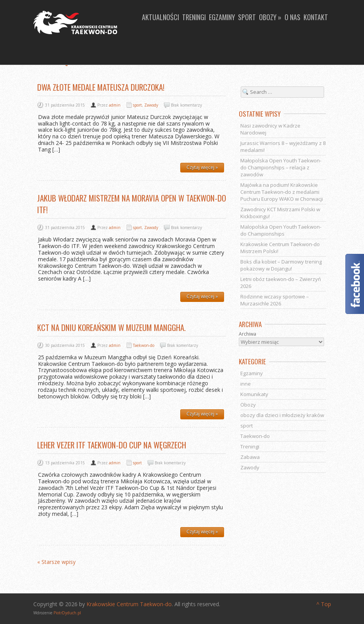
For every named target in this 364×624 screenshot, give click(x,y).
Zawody (151, 105)
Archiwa (248, 334)
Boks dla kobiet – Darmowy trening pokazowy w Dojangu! (281, 265)
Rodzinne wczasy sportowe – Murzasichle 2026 (275, 300)
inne (246, 384)
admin (115, 105)
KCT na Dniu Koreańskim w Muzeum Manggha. (111, 327)
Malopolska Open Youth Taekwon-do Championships (281, 230)
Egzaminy (222, 17)
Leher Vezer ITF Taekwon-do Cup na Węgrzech (112, 445)
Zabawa (250, 457)
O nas (292, 17)
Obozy (248, 405)
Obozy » (270, 17)
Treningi (194, 17)
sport (137, 105)
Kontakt (316, 17)
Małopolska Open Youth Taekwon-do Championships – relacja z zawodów (281, 167)
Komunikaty (254, 394)
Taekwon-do (144, 345)
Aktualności (160, 17)
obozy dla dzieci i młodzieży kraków (282, 415)
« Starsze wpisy (56, 562)
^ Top (324, 604)
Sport (247, 17)
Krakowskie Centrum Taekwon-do (129, 604)
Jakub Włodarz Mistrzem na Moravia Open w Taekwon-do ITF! (132, 204)
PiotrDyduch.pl (67, 613)
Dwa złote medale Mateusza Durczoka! (101, 87)
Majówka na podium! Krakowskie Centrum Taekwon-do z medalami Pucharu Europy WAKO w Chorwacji (282, 192)
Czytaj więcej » (202, 167)
